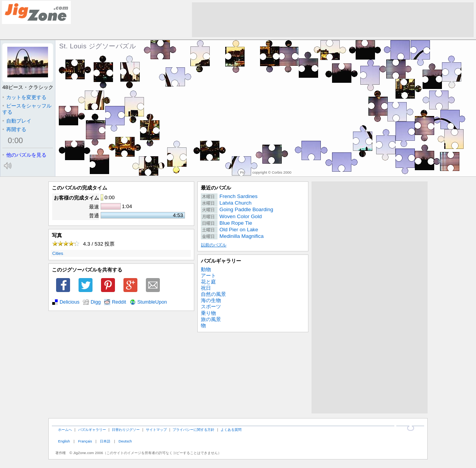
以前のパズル (214, 245)
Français (85, 441)
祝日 (206, 288)
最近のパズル (216, 188)
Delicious (69, 302)
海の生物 (211, 300)
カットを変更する (24, 97)
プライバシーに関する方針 (193, 430)
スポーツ (211, 307)
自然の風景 (213, 294)
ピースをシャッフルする (27, 109)
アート (208, 276)
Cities (58, 253)
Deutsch (125, 441)
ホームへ (65, 430)
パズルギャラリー (221, 261)
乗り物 (208, 313)
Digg (96, 302)
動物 (206, 269)
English (64, 441)
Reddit (119, 302)
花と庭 (208, 282)
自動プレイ (17, 121)
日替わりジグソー (126, 430)
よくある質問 (231, 430)
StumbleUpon (152, 302)
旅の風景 (211, 319)
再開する (14, 129)
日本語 (105, 441)
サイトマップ (156, 430)
